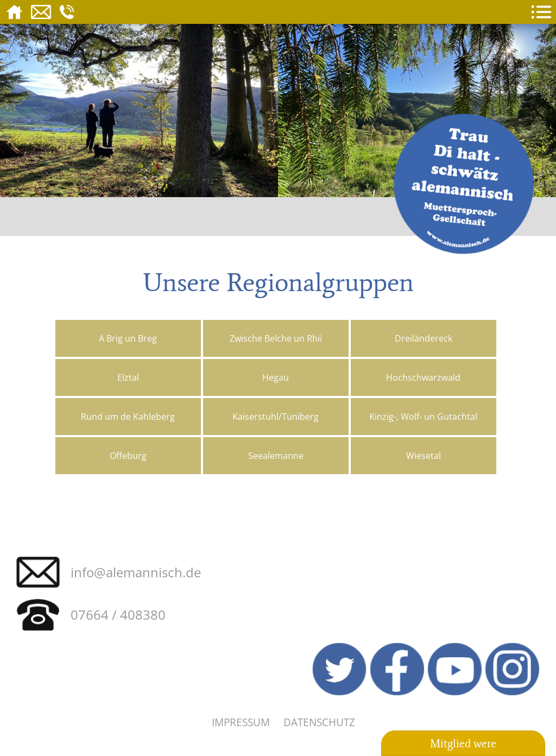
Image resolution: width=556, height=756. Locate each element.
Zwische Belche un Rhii (276, 338)
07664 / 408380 (118, 615)
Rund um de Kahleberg (128, 417)
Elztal (128, 377)
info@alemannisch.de (136, 572)
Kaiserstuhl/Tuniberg (276, 417)
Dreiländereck (424, 338)
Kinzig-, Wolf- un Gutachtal (423, 417)
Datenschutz (319, 722)
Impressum (241, 722)
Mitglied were (463, 744)
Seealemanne (276, 456)
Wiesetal (424, 456)
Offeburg (128, 456)
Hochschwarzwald (423, 377)
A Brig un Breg (128, 338)
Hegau (276, 377)
